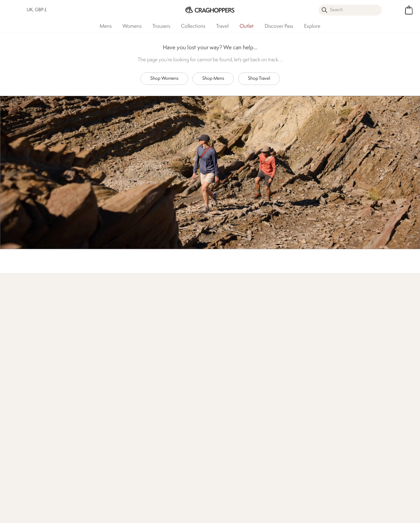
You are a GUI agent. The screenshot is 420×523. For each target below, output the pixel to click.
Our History (155, 366)
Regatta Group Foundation (169, 419)
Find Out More (107, 322)
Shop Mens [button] (213, 79)
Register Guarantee (228, 384)
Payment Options (226, 436)
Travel (222, 26)
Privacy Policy (355, 515)
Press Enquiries (92, 375)
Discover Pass (279, 26)
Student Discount (226, 401)
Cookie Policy (394, 515)
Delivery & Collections (34, 366)
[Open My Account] (394, 10)
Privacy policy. (335, 377)
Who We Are (344, 322)
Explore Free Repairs (191, 322)
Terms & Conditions (310, 515)
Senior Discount (225, 419)
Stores (150, 375)
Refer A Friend (223, 453)
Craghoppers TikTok (175, 491)
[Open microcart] (409, 10)
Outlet (247, 26)
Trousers (161, 26)
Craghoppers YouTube (197, 491)
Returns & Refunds (30, 375)
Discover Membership (34, 322)
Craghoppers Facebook (164, 491)
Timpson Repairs (225, 392)
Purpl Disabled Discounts (233, 427)
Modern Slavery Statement (169, 410)
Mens (106, 26)
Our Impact (263, 322)
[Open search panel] (350, 10)
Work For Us (156, 384)
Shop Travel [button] (259, 79)
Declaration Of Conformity (169, 401)
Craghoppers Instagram (186, 491)
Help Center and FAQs (100, 384)
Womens (132, 26)
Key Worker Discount (230, 410)
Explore (312, 26)
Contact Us (89, 366)
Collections (193, 26)
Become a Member (228, 375)
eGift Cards (220, 366)
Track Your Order (29, 384)
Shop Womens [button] (164, 79)
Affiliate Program (225, 462)
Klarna (216, 445)
